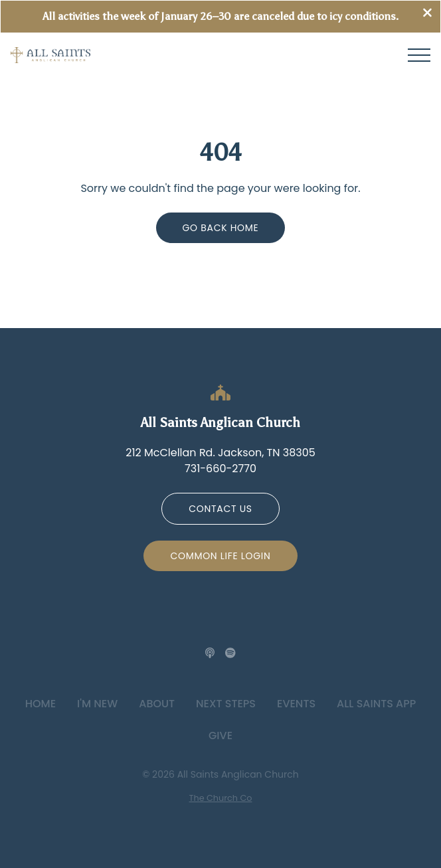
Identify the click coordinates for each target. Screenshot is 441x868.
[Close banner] (427, 14)
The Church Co (221, 798)
